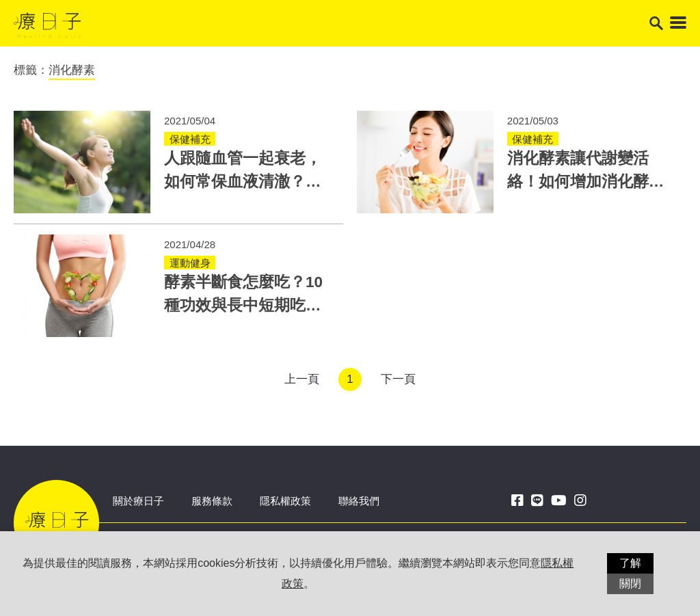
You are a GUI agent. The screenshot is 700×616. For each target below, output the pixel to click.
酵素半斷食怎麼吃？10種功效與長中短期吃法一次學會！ (243, 305)
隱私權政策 (285, 501)
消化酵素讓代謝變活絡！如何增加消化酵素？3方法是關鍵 (578, 182)
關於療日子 (138, 501)
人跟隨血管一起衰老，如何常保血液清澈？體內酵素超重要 (243, 182)
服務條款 (212, 501)
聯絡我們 (359, 501)
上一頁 (302, 379)
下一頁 (398, 379)
